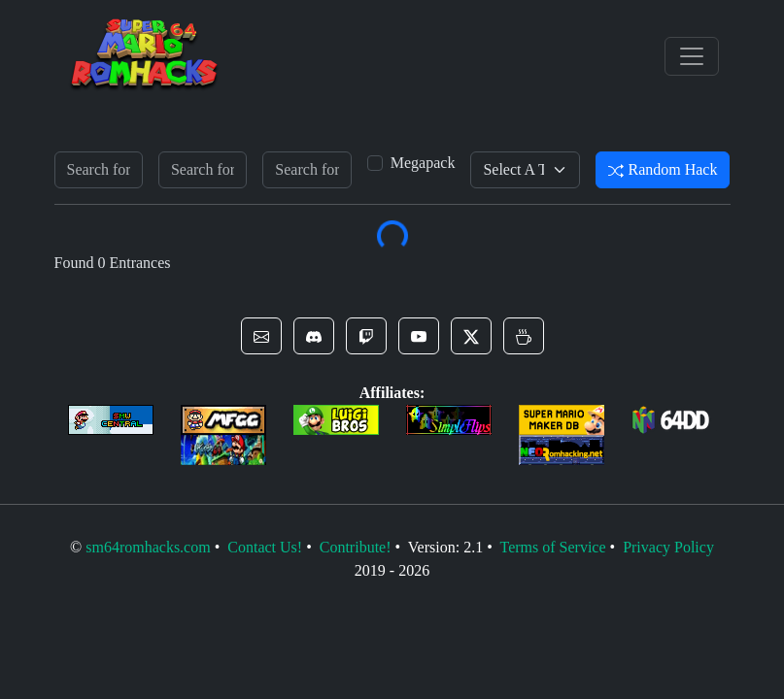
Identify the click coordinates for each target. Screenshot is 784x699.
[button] (261, 336)
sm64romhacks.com (148, 547)
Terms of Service (552, 547)
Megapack (423, 163)
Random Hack (663, 170)
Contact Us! (265, 547)
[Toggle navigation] (692, 56)
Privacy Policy (668, 547)
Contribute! (356, 547)
